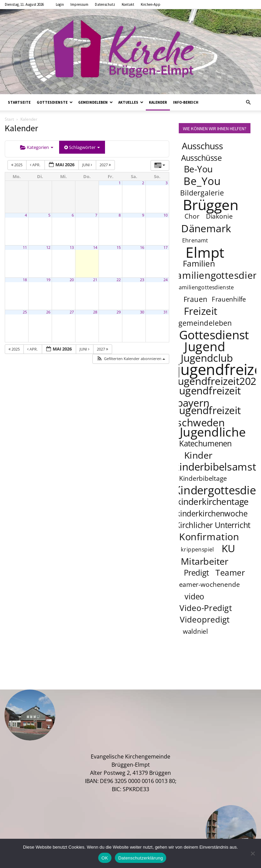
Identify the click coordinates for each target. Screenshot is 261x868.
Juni (88, 165)
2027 (106, 165)
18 (25, 280)
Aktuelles (131, 102)
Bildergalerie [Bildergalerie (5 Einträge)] (202, 193)
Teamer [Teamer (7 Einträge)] (231, 572)
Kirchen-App (151, 4)
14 (95, 248)
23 (142, 280)
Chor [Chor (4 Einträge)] (192, 216)
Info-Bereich (186, 102)
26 (48, 312)
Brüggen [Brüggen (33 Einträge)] (211, 204)
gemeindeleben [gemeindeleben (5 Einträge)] (205, 323)
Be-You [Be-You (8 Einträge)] (198, 169)
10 (166, 215)
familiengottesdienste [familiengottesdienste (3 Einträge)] (205, 287)
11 (25, 248)
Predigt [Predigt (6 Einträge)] (196, 573)
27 (72, 312)
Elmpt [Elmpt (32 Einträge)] (205, 252)
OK (105, 858)
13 (72, 248)
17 (166, 248)
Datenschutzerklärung (141, 858)
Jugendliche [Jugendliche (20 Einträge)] (213, 432)
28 (95, 312)
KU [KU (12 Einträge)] (229, 548)
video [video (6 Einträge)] (194, 596)
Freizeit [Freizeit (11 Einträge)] (201, 311)
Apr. (36, 165)
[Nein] (253, 853)
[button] (248, 102)
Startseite (19, 102)
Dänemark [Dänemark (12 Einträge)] (206, 228)
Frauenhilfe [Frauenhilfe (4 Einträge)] (229, 299)
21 (95, 280)
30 (142, 312)
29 (119, 312)
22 (119, 280)
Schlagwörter (82, 147)
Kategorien (37, 147)
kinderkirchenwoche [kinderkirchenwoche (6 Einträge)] (212, 513)
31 (166, 312)
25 (25, 312)
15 (119, 248)
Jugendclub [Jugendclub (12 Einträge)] (207, 358)
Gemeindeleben (95, 102)
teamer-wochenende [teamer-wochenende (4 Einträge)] (208, 584)
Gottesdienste (55, 102)
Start (9, 119)
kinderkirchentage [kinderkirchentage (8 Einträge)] (213, 502)
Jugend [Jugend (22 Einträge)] (205, 346)
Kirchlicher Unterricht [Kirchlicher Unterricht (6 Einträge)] (213, 525)
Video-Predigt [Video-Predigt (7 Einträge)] (206, 608)
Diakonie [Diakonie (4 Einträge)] (220, 216)
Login (60, 4)
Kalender (158, 102)
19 (48, 280)
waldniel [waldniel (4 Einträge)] (195, 631)
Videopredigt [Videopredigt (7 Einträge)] (205, 619)
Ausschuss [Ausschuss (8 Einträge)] (203, 146)
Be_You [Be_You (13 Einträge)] (202, 181)
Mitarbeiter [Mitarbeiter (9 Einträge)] (205, 561)
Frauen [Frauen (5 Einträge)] (196, 299)
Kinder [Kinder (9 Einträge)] (198, 455)
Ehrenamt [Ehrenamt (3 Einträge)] (195, 240)
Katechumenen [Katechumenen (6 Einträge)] (205, 443)
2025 (17, 165)
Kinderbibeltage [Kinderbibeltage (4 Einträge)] (203, 478)
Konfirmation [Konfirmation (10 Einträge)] (209, 537)
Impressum (79, 4)
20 (72, 280)
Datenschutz (105, 4)
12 (48, 248)
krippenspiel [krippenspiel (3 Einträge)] (197, 549)
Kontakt (128, 4)
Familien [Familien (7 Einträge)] (199, 263)
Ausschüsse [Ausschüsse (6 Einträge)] (201, 158)
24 (166, 280)
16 (142, 248)
